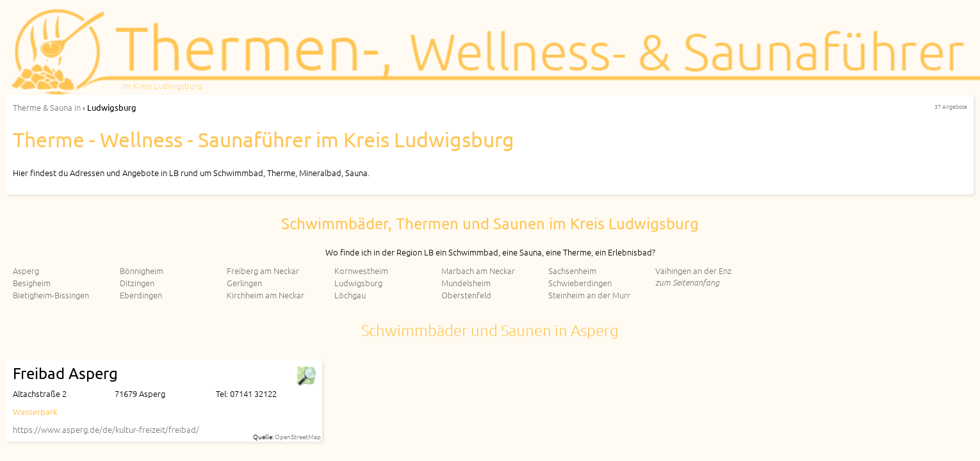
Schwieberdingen (580, 283)
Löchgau (350, 295)
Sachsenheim (572, 271)
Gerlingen (244, 283)
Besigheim (32, 283)
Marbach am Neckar (478, 271)
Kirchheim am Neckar (265, 295)
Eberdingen (141, 295)
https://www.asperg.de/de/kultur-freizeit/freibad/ (106, 429)
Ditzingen (137, 283)
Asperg (26, 271)
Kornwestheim (361, 271)
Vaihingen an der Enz (693, 271)
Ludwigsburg (358, 283)
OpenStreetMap (298, 436)
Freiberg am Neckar (263, 271)
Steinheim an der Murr (589, 295)
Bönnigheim (142, 271)
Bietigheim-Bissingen (51, 295)
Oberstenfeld (466, 295)
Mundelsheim (466, 283)
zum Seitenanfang (687, 282)
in (47, 107)
